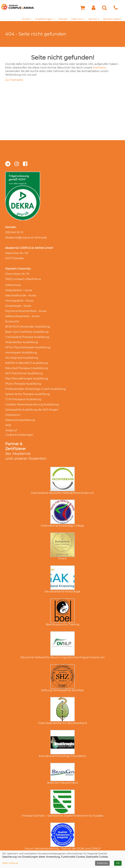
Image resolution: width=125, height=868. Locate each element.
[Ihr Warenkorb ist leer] (83, 9)
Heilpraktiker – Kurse (19, 290)
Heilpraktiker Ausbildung (22, 342)
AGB (8, 425)
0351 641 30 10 (14, 232)
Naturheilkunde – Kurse (21, 295)
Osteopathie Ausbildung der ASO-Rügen (32, 410)
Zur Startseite (14, 80)
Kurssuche (12, 321)
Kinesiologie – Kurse (18, 306)
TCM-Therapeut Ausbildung (23, 399)
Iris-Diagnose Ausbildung (22, 358)
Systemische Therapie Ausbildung (28, 394)
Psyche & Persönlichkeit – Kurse (26, 311)
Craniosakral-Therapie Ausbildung (27, 337)
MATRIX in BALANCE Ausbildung (26, 363)
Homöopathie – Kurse (19, 301)
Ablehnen (102, 863)
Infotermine (13, 285)
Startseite (99, 68)
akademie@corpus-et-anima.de (26, 238)
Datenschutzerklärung (20, 420)
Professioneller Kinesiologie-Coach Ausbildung (35, 389)
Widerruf (11, 430)
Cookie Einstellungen (19, 435)
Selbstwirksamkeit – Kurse (22, 316)
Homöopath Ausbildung (21, 353)
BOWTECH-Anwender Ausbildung (28, 327)
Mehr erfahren (10, 863)
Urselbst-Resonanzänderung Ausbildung (32, 404)
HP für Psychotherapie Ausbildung (28, 347)
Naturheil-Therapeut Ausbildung (26, 368)
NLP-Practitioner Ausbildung (24, 373)
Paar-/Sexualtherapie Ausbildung (27, 379)
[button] (94, 9)
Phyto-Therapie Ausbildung (23, 384)
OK (118, 863)
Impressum (13, 415)
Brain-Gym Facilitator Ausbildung (27, 332)
